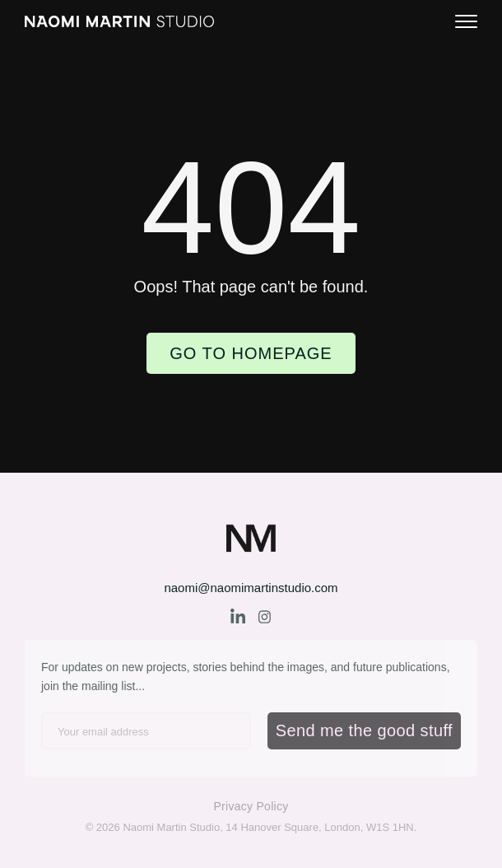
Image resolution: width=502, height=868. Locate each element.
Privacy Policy (251, 806)
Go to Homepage (251, 353)
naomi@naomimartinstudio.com (251, 588)
